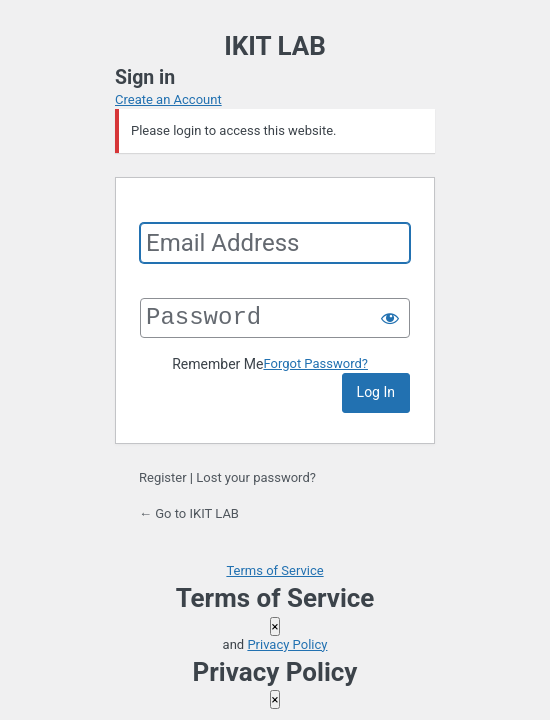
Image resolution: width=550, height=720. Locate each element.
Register (163, 477)
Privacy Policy (287, 644)
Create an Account (168, 99)
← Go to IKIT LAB (189, 513)
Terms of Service (274, 570)
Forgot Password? (315, 363)
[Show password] (390, 318)
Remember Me (217, 364)
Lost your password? (256, 477)
